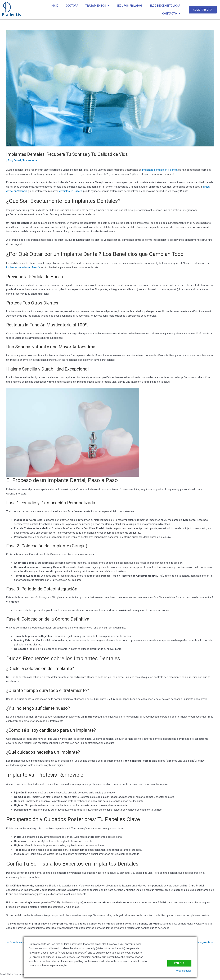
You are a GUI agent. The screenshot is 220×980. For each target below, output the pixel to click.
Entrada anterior (17, 942)
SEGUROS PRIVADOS (129, 6)
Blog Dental (14, 160)
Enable (179, 963)
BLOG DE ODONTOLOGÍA (165, 6)
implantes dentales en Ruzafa (23, 267)
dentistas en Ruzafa (71, 191)
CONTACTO (171, 14)
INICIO (55, 6)
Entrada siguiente (202, 942)
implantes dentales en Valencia (160, 170)
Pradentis (11, 15)
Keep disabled (184, 971)
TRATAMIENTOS (97, 6)
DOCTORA (72, 6)
